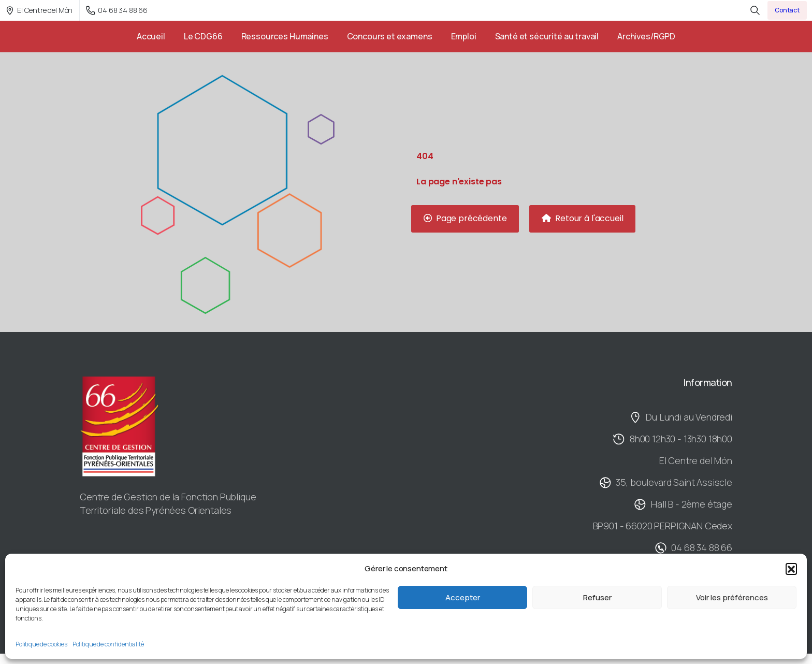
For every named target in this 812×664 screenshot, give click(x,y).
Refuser (597, 597)
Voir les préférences (732, 597)
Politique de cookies (41, 644)
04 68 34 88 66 (117, 10)
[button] (791, 569)
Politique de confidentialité (108, 644)
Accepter (463, 597)
